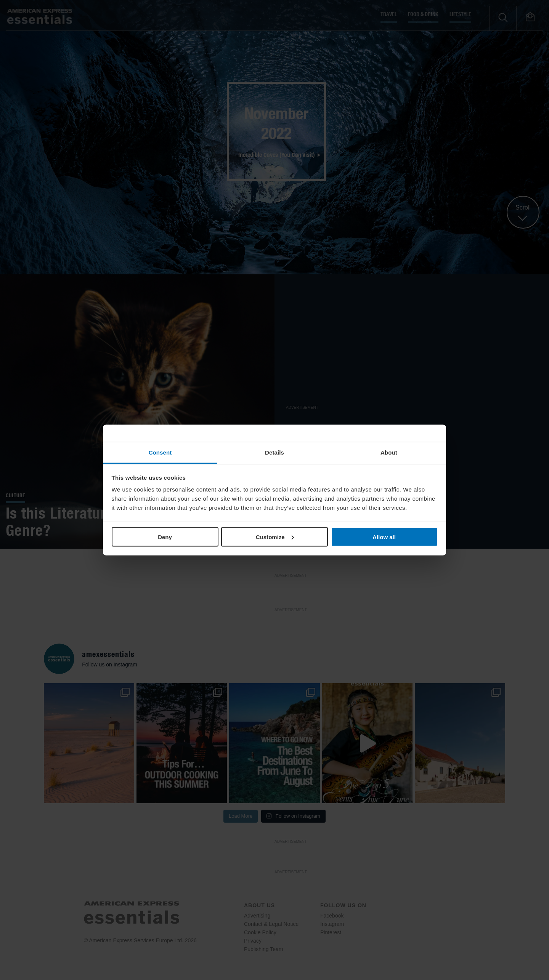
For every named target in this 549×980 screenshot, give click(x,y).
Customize (275, 537)
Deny (165, 537)
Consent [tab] (160, 452)
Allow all (384, 537)
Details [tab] (274, 452)
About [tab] (389, 452)
